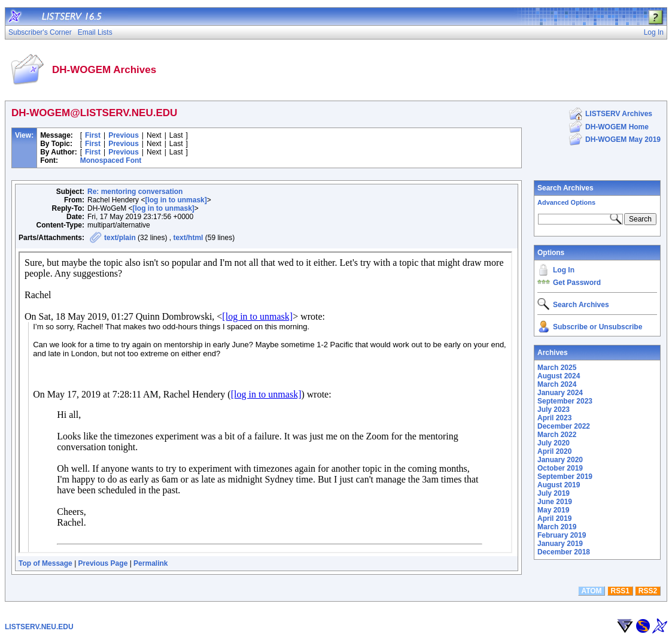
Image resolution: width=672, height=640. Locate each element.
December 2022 (564, 426)
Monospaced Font (111, 160)
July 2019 (554, 493)
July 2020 (554, 443)
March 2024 (557, 384)
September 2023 (565, 401)
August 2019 (559, 485)
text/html (188, 238)
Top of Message (45, 563)
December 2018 (564, 552)
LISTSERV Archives (619, 114)
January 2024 (560, 393)
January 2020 (560, 460)
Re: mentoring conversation (135, 192)
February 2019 (562, 535)
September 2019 (565, 477)
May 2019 (553, 510)
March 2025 (557, 368)
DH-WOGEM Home (617, 127)
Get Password (577, 283)
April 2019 (554, 518)
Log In (564, 270)
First (93, 135)
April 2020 (554, 451)
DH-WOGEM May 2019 (623, 139)
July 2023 (554, 410)
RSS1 (620, 591)
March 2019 (557, 527)
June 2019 (555, 502)
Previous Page (103, 563)
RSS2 (648, 591)
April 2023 (554, 418)
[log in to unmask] (176, 200)
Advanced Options (566, 202)
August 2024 (559, 376)
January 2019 (560, 544)
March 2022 (557, 435)
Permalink (150, 563)
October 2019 (560, 468)
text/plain (120, 238)
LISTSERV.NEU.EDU (39, 627)
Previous (124, 135)
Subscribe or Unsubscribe (597, 327)
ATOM (591, 591)
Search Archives (565, 188)
